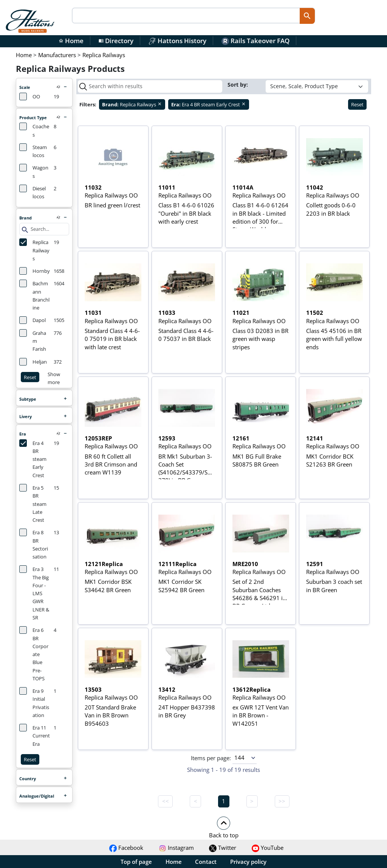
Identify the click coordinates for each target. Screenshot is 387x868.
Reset (30, 377)
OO (30, 96)
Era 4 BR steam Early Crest (33, 459)
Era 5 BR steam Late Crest (33, 504)
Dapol (33, 320)
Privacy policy (248, 862)
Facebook (126, 848)
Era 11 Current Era (35, 736)
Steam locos (33, 151)
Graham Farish (33, 341)
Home (71, 41)
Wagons (34, 171)
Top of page (136, 862)
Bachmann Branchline (34, 295)
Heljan (33, 362)
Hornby (35, 271)
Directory (116, 41)
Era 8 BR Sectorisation (34, 544)
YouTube (268, 848)
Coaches (34, 130)
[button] (224, 827)
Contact (206, 862)
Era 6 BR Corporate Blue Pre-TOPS (34, 654)
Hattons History (177, 41)
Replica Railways (34, 250)
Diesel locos (33, 192)
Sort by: (238, 85)
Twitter (223, 848)
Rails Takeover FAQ (255, 41)
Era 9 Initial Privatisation (34, 703)
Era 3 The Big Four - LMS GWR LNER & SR (34, 593)
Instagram (176, 848)
